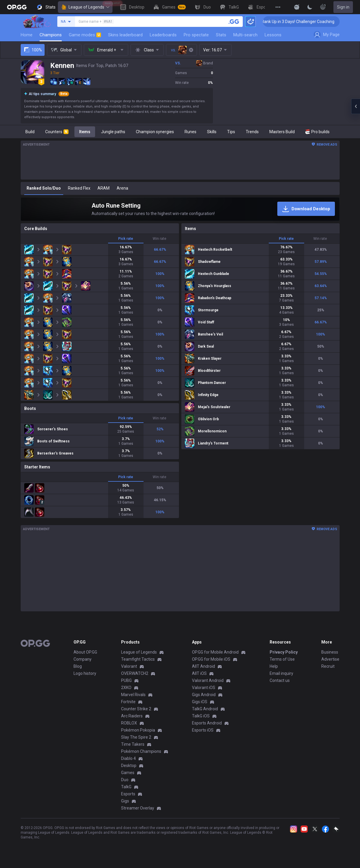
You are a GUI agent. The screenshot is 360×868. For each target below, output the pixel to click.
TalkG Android (205, 709)
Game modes (85, 35)
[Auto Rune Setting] (180, 209)
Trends (252, 132)
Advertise (330, 659)
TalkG (126, 787)
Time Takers (133, 744)
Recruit (328, 666)
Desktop (129, 766)
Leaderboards (163, 35)
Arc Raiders (132, 716)
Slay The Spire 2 (136, 737)
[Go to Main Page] (17, 7)
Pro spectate (196, 35)
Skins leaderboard (125, 35)
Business (330, 652)
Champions (51, 35)
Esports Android (207, 723)
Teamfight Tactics (138, 659)
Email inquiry (281, 673)
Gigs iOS (200, 702)
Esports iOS (203, 730)
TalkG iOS (201, 716)
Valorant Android (208, 680)
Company (83, 659)
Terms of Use (282, 659)
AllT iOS (199, 673)
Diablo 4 (128, 758)
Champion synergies (155, 132)
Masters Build (282, 132)
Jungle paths (113, 132)
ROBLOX (129, 723)
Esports (128, 794)
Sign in (343, 7)
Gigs (125, 801)
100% (33, 50)
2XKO (126, 688)
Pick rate (126, 239)
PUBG (126, 680)
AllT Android (203, 666)
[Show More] (297, 7)
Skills (212, 132)
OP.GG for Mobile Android (215, 652)
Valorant (129, 666)
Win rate (159, 239)
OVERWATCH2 (135, 673)
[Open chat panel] (356, 106)
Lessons (273, 35)
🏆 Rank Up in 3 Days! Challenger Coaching (308, 22)
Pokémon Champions (141, 751)
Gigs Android (204, 695)
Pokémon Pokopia (138, 730)
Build (30, 132)
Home (27, 35)
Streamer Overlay (138, 808)
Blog (78, 666)
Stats (221, 35)
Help (274, 666)
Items (85, 132)
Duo (125, 780)
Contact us (280, 680)
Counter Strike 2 (136, 709)
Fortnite (128, 702)
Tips (231, 132)
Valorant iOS (204, 688)
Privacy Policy (284, 652)
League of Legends (85, 7)
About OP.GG (85, 652)
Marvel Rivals (133, 695)
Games (128, 773)
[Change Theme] (310, 7)
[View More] (278, 7)
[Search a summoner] (234, 22)
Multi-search (245, 35)
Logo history (85, 673)
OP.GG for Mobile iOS (211, 659)
